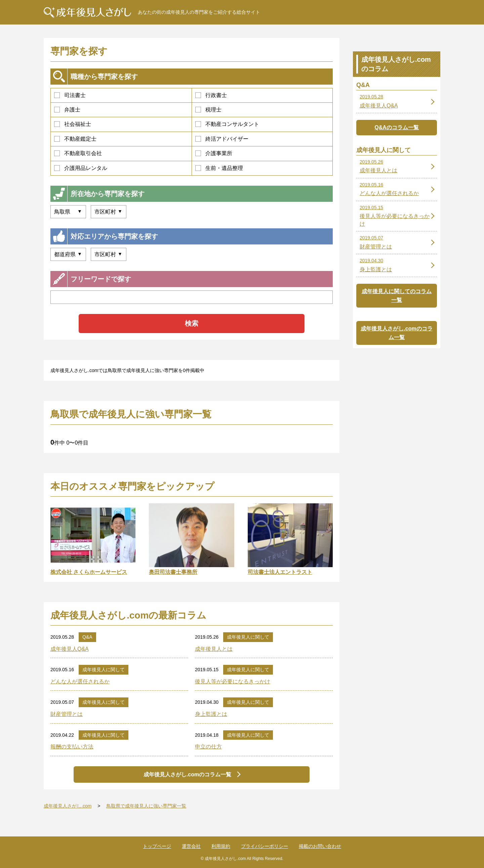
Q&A (87, 637)
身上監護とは (211, 714)
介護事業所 (214, 153)
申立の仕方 (208, 747)
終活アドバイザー (222, 139)
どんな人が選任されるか (80, 681)
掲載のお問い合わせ (320, 846)
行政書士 (211, 95)
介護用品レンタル (81, 168)
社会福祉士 (73, 124)
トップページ (157, 846)
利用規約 (221, 846)
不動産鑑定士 (75, 139)
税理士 (208, 110)
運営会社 (191, 846)
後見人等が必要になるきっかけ (233, 681)
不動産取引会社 (78, 153)
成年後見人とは (214, 649)
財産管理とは (67, 714)
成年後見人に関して (248, 637)
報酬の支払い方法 (72, 747)
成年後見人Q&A (70, 649)
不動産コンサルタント (227, 124)
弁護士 (67, 110)
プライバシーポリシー (265, 846)
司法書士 (70, 95)
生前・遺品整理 (219, 168)
